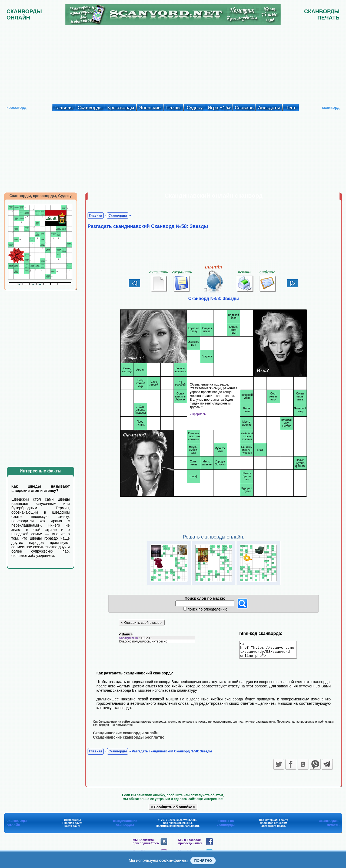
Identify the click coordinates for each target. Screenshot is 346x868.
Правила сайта (72, 826)
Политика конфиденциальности (177, 829)
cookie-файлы (174, 860)
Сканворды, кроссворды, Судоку (41, 196)
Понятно (203, 861)
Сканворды (118, 216)
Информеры (72, 823)
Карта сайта (72, 829)
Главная (96, 216)
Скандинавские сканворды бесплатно (129, 740)
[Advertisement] (173, 63)
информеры (198, 414)
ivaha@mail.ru (128, 641)
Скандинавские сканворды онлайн (126, 736)
